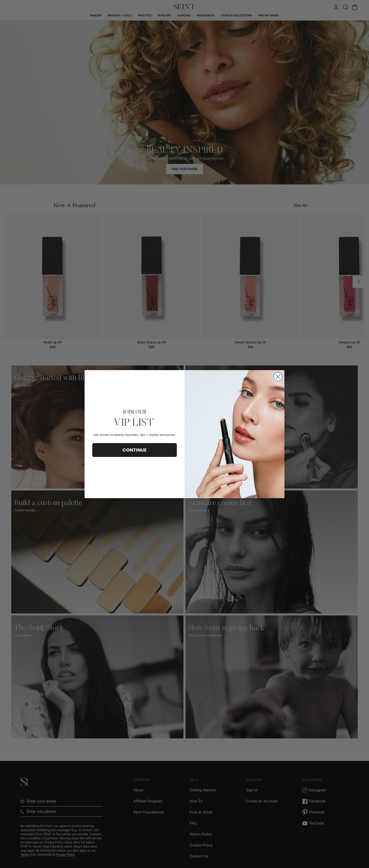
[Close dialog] (278, 377)
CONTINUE (134, 450)
